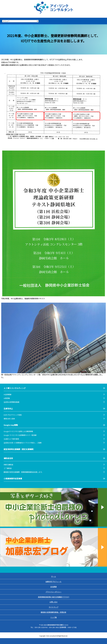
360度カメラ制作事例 (11, 439)
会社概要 (53, 587)
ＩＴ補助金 (8, 468)
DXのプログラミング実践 (13, 415)
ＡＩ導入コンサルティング (15, 388)
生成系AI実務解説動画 (12, 402)
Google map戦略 (11, 425)
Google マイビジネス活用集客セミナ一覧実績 (20, 435)
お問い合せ (54, 602)
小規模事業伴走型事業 (13, 479)
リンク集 (53, 617)
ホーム (54, 576)
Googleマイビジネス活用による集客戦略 (18, 431)
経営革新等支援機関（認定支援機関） (19, 449)
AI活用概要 (8, 394)
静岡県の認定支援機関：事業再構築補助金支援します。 (24, 472)
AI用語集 (8, 398)
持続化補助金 (8, 465)
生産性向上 (8, 409)
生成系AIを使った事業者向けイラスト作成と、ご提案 (23, 443)
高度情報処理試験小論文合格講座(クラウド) (54, 597)
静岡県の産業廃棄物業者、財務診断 (53, 612)
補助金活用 (8, 458)
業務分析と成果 (9, 419)
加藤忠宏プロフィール (53, 582)
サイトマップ (53, 607)
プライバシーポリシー (53, 592)
